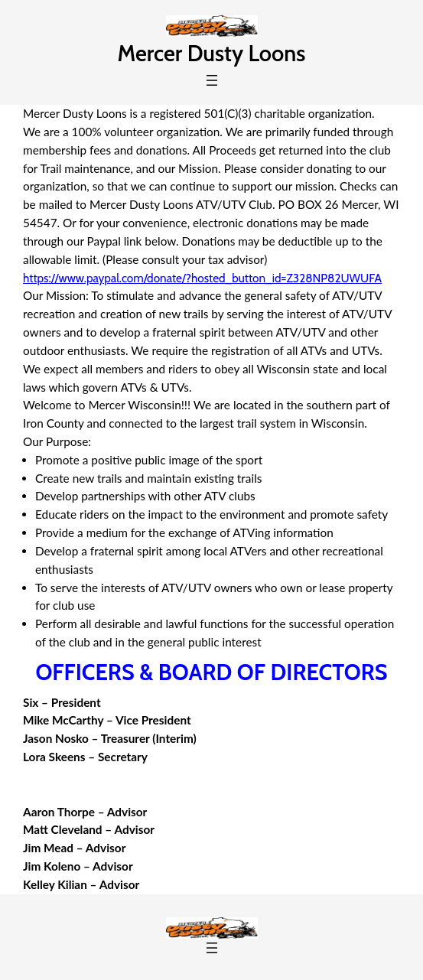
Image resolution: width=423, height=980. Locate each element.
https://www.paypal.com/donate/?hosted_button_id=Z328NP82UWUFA (202, 278)
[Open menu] (212, 80)
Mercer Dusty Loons (212, 53)
